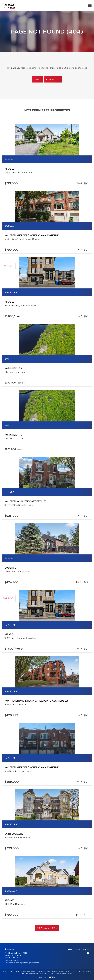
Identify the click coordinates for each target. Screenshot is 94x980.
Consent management (63, 973)
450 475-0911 (14, 958)
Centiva (52, 977)
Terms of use (48, 973)
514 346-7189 (15, 960)
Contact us (53, 80)
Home (38, 80)
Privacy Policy (37, 973)
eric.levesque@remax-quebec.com (25, 963)
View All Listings (47, 928)
